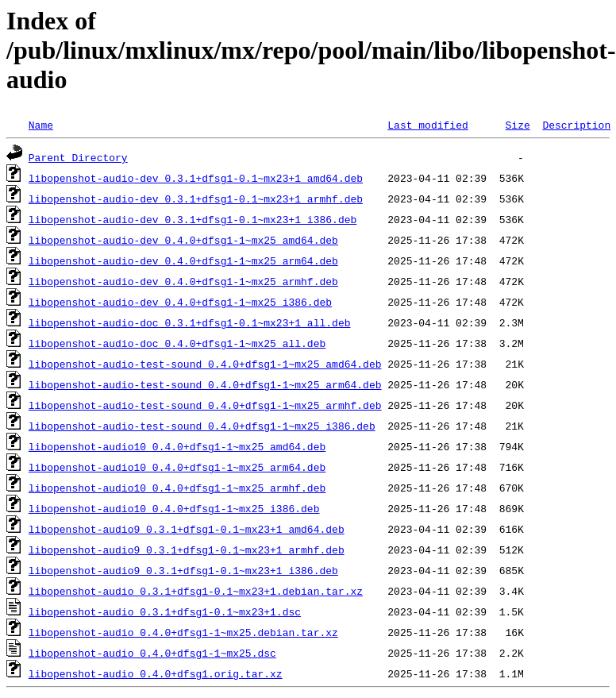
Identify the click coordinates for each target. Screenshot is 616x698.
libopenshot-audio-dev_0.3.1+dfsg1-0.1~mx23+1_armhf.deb (196, 199)
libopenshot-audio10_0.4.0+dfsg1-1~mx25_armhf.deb (177, 488)
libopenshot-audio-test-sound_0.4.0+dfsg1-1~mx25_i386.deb (202, 426)
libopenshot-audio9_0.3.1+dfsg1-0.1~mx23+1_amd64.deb (187, 529)
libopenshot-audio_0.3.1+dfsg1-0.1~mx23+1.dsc (165, 611)
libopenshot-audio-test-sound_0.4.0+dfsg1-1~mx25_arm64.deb (205, 384)
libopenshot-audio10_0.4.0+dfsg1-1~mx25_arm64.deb (177, 467)
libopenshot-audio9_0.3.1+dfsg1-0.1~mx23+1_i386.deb (183, 570)
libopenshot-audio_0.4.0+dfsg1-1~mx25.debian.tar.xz (183, 632)
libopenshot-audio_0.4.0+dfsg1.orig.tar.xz (156, 673)
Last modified (427, 125)
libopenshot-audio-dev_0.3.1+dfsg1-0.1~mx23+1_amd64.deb (196, 178)
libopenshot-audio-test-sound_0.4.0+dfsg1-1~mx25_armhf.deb (205, 405)
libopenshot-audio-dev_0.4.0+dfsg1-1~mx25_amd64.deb (183, 240)
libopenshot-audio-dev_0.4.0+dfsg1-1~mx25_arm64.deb (183, 260)
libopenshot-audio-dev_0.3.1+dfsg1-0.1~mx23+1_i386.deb (192, 219)
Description (576, 125)
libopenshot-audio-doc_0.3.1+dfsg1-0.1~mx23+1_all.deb (190, 322)
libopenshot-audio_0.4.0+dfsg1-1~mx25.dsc (152, 653)
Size (517, 125)
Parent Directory (78, 157)
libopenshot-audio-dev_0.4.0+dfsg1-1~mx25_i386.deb (180, 302)
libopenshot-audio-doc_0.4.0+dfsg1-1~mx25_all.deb (177, 343)
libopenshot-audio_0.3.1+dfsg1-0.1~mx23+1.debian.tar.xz (196, 591)
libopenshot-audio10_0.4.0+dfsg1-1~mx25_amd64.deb (177, 446)
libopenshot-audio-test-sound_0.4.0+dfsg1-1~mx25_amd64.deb (205, 364)
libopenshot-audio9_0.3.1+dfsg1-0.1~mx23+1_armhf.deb (187, 550)
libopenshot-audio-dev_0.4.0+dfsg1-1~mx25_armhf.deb (183, 281)
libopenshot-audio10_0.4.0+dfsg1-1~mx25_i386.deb (174, 508)
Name (41, 125)
